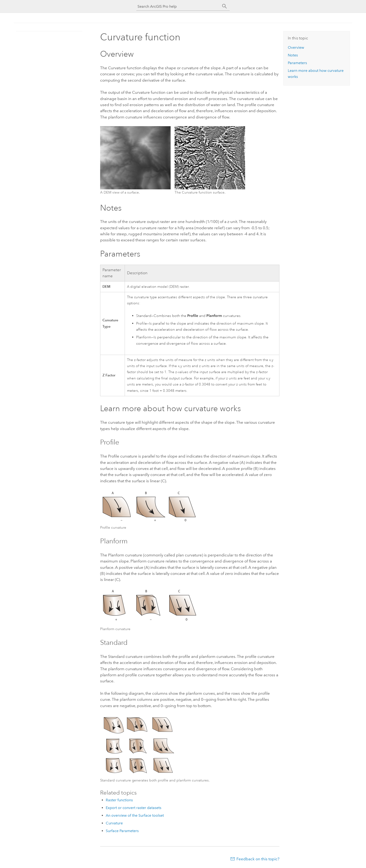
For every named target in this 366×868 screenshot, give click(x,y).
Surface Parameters (122, 831)
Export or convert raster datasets (134, 808)
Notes (293, 55)
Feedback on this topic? (258, 859)
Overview (296, 47)
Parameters (297, 63)
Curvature (114, 823)
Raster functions (119, 800)
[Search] (225, 6)
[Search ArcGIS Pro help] (178, 6)
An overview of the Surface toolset (135, 815)
